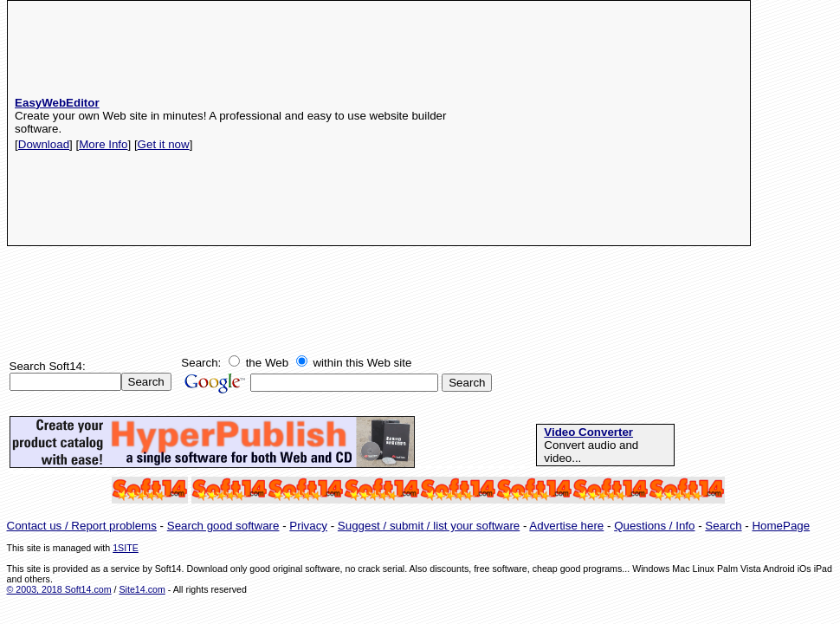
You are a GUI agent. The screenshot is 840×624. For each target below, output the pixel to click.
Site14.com (142, 589)
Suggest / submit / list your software (429, 526)
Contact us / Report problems (82, 526)
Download (44, 144)
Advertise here (566, 526)
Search (723, 526)
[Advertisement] (604, 123)
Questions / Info (654, 526)
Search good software (223, 526)
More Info (103, 144)
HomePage (781, 526)
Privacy (308, 526)
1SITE (126, 548)
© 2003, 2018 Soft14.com (59, 589)
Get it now (164, 144)
